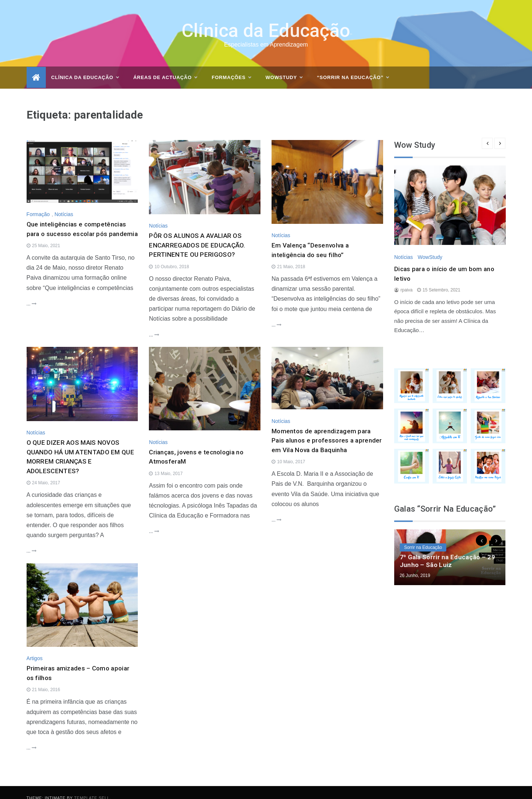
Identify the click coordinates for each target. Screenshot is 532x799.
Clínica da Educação (266, 20)
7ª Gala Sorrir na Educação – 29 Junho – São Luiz (447, 550)
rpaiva (407, 279)
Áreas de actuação (165, 67)
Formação (38, 204)
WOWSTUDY (284, 67)
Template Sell (92, 787)
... (32, 293)
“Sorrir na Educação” (353, 67)
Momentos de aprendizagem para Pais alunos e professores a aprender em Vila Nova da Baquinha (327, 429)
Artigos (35, 648)
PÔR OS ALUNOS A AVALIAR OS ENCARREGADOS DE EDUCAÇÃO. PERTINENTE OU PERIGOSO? (197, 234)
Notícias (64, 204)
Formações (231, 67)
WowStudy (430, 246)
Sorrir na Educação (423, 536)
